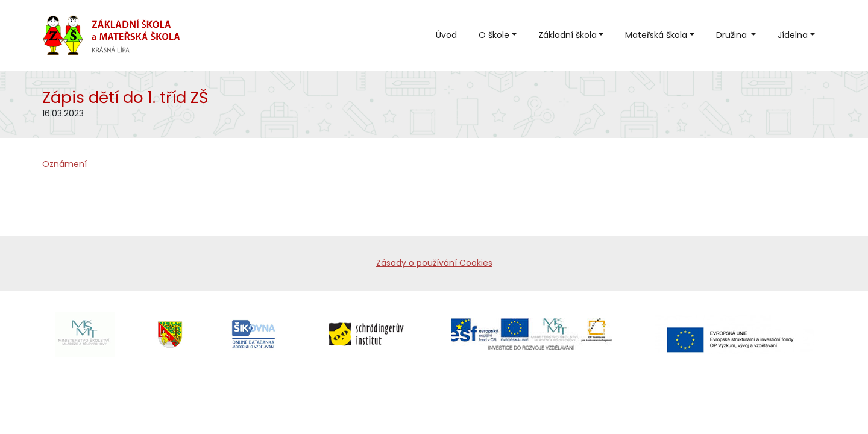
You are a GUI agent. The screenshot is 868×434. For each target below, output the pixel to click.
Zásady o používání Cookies (434, 263)
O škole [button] (494, 35)
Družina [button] (733, 35)
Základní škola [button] (568, 35)
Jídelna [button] (793, 35)
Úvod (446, 35)
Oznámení (64, 164)
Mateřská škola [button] (656, 35)
